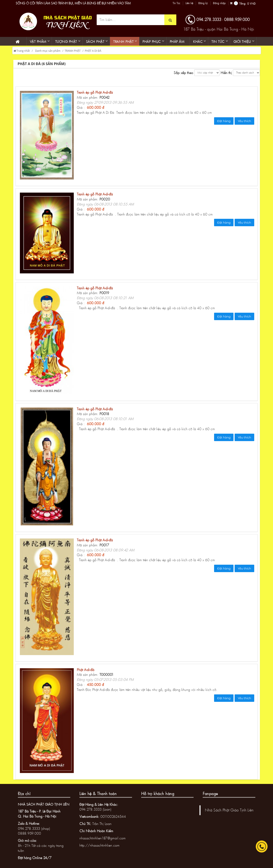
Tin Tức (176, 3)
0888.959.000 (237, 19)
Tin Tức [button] (218, 41)
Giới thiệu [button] (242, 41)
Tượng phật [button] (66, 41)
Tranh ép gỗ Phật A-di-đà (95, 92)
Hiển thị (226, 73)
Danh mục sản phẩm (48, 51)
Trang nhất (22, 51)
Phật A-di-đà (86, 670)
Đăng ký (203, 3)
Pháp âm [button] (177, 41)
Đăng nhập (219, 3)
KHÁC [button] (198, 41)
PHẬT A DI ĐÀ (93, 51)
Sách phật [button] (95, 41)
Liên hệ (189, 3)
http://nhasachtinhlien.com (100, 845)
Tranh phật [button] (123, 41)
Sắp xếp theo (183, 73)
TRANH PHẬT (73, 51)
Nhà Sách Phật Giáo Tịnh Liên (229, 810)
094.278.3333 (209, 19)
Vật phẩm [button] (38, 41)
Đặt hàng (224, 121)
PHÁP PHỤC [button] (152, 41)
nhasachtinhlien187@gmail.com (103, 838)
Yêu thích (244, 121)
